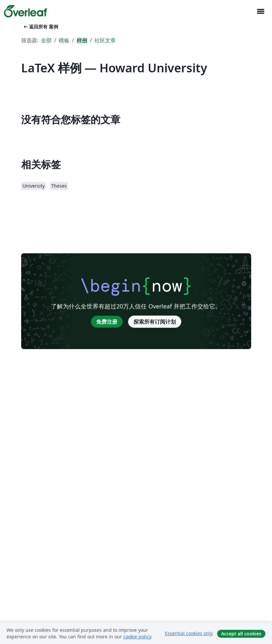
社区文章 (105, 40)
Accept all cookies (241, 634)
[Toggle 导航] (260, 11)
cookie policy (137, 637)
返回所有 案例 (40, 27)
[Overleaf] (25, 11)
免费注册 (107, 322)
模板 (64, 40)
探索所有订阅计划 (155, 322)
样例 (82, 40)
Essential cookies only (189, 633)
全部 (46, 40)
